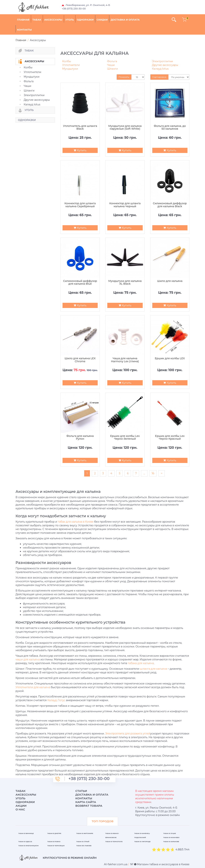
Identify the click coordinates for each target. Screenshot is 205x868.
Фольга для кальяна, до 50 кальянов (170, 128)
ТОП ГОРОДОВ (102, 821)
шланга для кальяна (153, 669)
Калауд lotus (32, 104)
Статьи (81, 791)
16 (153, 473)
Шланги (29, 91)
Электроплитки (34, 95)
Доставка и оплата (125, 20)
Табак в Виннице (26, 833)
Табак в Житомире (85, 833)
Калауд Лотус (56, 700)
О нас (20, 809)
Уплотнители (32, 72)
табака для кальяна (141, 663)
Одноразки (85, 20)
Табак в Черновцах (56, 846)
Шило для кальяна (170, 281)
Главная (23, 20)
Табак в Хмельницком (28, 846)
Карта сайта (86, 802)
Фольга (29, 81)
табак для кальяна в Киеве (76, 522)
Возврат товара (89, 806)
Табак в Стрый (83, 842)
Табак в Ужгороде (142, 842)
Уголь (70, 20)
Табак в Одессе (25, 842)
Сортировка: (159, 77)
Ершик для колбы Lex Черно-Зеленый (125, 438)
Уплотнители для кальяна (33, 687)
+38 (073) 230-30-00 (74, 9)
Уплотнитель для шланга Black (80, 128)
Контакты (24, 30)
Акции (21, 806)
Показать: (124, 77)
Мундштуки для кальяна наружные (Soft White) (125, 128)
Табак (37, 20)
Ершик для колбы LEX (170, 358)
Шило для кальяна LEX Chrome (80, 360)
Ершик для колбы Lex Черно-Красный (170, 438)
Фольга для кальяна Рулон (80, 438)
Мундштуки (32, 77)
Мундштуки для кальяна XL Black (125, 283)
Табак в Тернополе (114, 842)
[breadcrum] (116, 864)
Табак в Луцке (170, 833)
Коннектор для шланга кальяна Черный (125, 205)
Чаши (27, 86)
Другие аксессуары (37, 100)
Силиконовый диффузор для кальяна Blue (80, 283)
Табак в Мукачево (171, 837)
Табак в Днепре (54, 833)
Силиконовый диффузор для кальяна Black (170, 205)
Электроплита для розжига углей (128, 734)
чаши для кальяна (28, 659)
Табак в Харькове (171, 842)
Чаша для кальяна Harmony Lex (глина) (125, 360)
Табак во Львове (84, 846)
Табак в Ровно (54, 842)
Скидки (102, 20)
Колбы (28, 67)
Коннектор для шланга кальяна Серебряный (80, 205)
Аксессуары (53, 20)
